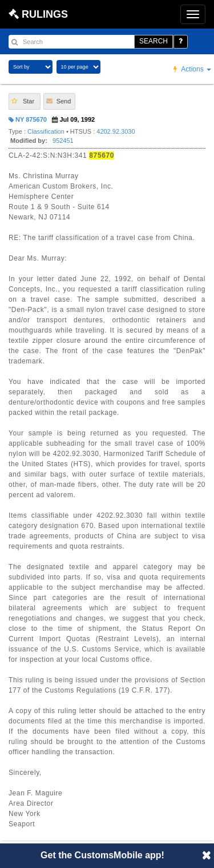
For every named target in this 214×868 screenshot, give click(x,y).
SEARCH (154, 41)
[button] (25, 101)
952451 (63, 141)
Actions (192, 69)
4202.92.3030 (116, 131)
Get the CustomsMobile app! (102, 855)
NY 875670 (28, 119)
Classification (46, 131)
